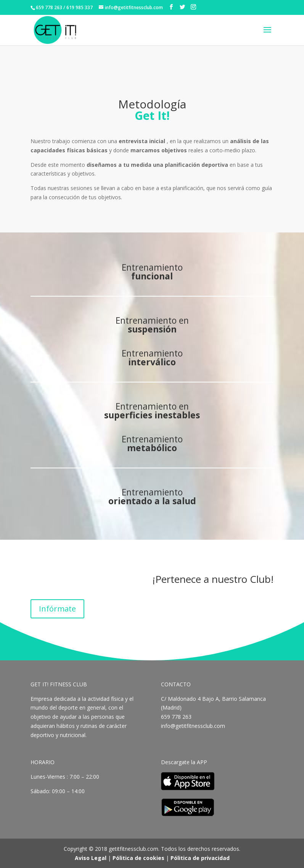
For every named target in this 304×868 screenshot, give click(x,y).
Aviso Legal (91, 858)
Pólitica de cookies (138, 858)
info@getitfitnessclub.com (193, 726)
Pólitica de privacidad (200, 858)
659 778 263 (177, 717)
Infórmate (57, 609)
